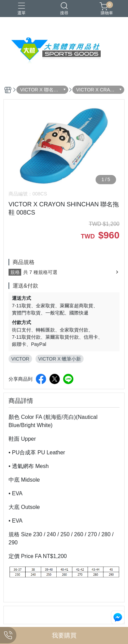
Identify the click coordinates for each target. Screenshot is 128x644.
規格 (15, 272)
